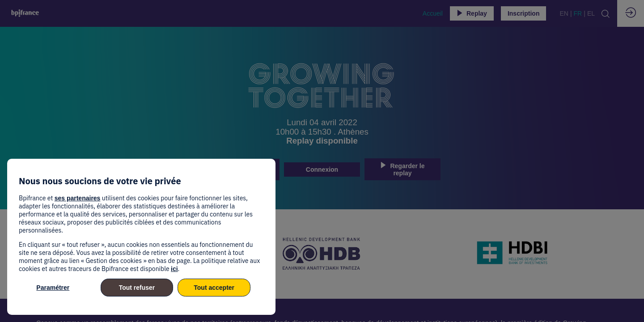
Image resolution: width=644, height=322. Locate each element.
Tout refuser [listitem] (137, 288)
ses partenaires (78, 198)
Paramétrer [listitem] (53, 288)
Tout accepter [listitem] (214, 288)
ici (174, 269)
